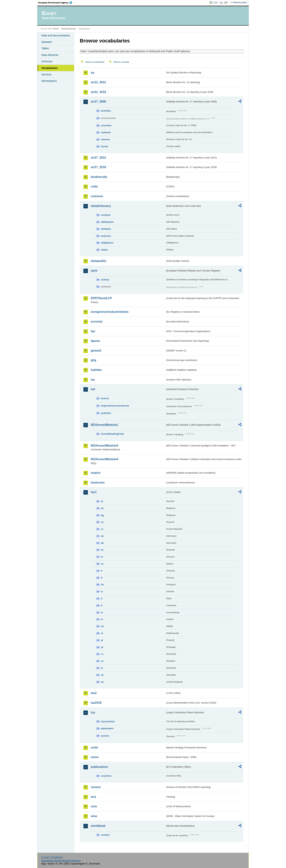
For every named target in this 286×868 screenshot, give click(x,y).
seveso (96, 787)
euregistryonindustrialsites (110, 312)
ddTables (106, 229)
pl (102, 640)
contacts (106, 215)
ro (102, 654)
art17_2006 (98, 102)
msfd (94, 748)
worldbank (98, 826)
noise (95, 757)
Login (215, 2)
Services (46, 74)
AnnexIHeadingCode (112, 434)
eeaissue (106, 236)
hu (102, 585)
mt (102, 626)
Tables (45, 48)
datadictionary (101, 206)
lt (102, 605)
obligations (107, 243)
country (105, 835)
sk (102, 675)
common (97, 196)
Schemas (47, 61)
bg (102, 515)
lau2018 (96, 703)
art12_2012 (98, 82)
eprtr (94, 271)
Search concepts (121, 62)
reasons (105, 139)
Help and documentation (56, 35)
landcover (98, 483)
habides (96, 370)
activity (105, 280)
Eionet (56, 29)
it (102, 598)
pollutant (106, 413)
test (93, 797)
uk (102, 682)
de (102, 536)
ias (93, 380)
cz (102, 529)
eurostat (97, 322)
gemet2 (96, 351)
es (102, 564)
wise (94, 816)
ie (102, 592)
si (102, 668)
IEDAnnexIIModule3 (104, 446)
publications (99, 767)
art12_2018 (98, 92)
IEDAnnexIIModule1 (104, 425)
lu (102, 612)
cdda (94, 186)
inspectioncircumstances (115, 406)
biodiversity (99, 177)
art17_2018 (98, 167)
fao (93, 331)
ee (102, 550)
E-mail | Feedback (52, 857)
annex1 (105, 398)
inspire (96, 473)
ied (93, 389)
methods (106, 132)
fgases (95, 341)
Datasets (47, 42)
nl (102, 633)
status (104, 250)
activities (106, 111)
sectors (105, 736)
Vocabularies (50, 68)
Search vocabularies (95, 62)
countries (106, 125)
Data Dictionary (69, 29)
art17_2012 (98, 158)
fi (102, 571)
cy (102, 522)
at (102, 501)
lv (102, 619)
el (102, 557)
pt (102, 647)
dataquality (99, 261)
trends (104, 146)
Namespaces (49, 81)
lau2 (94, 693)
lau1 (94, 492)
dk (102, 543)
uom (94, 806)
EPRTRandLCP (101, 298)
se (102, 661)
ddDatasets (107, 222)
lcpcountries (108, 721)
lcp (93, 712)
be (102, 508)
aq (93, 73)
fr (102, 578)
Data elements (50, 55)
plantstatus (107, 728)
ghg (93, 360)
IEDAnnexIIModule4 (104, 459)
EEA (56, 3)
